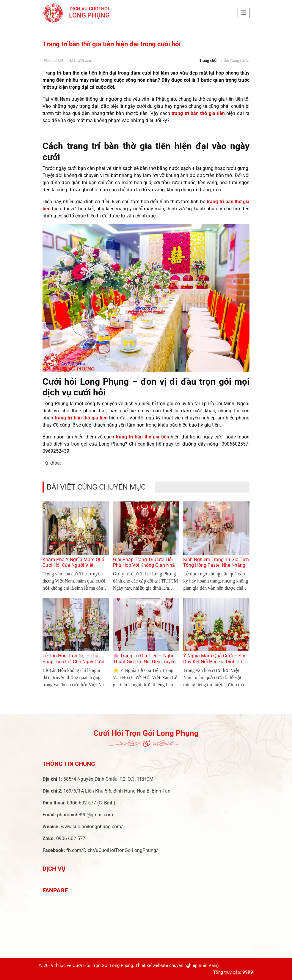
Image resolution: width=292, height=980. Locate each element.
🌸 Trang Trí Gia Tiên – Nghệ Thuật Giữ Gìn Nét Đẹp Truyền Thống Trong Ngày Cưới (144, 661)
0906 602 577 (81, 803)
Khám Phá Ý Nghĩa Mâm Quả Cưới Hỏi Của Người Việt (73, 562)
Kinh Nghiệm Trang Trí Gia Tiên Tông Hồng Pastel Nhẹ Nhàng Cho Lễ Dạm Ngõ (216, 565)
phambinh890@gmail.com (85, 815)
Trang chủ (208, 60)
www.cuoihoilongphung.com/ (92, 827)
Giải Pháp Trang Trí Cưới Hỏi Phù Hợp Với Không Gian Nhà (144, 562)
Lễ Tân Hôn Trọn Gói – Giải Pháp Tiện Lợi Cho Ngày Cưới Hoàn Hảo (73, 661)
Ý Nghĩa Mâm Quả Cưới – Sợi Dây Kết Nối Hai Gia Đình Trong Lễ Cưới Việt (216, 661)
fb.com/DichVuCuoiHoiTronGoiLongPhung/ (112, 850)
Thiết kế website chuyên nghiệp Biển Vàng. (178, 965)
